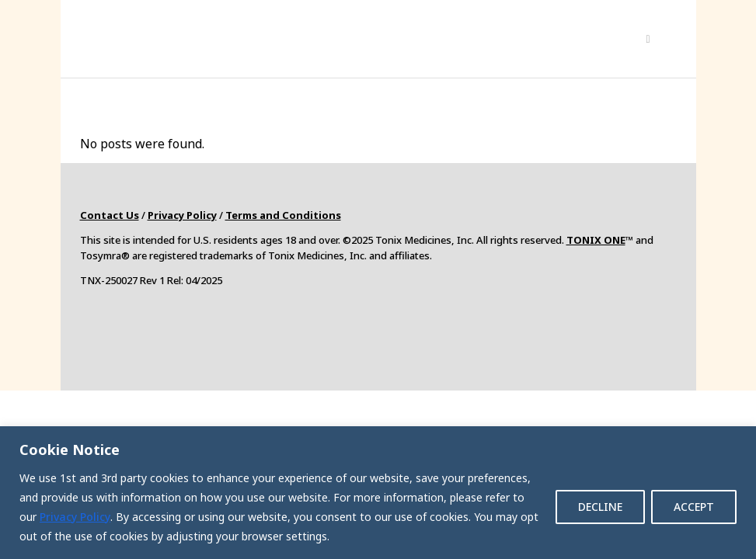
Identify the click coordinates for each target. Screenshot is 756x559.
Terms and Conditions (283, 215)
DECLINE (600, 507)
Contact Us (110, 215)
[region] (378, 493)
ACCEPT (694, 507)
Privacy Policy (75, 517)
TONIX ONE (596, 240)
